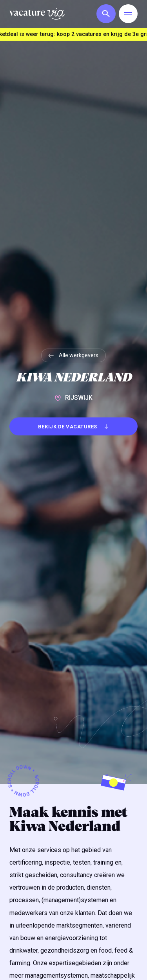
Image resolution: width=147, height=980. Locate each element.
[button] (104, 14)
